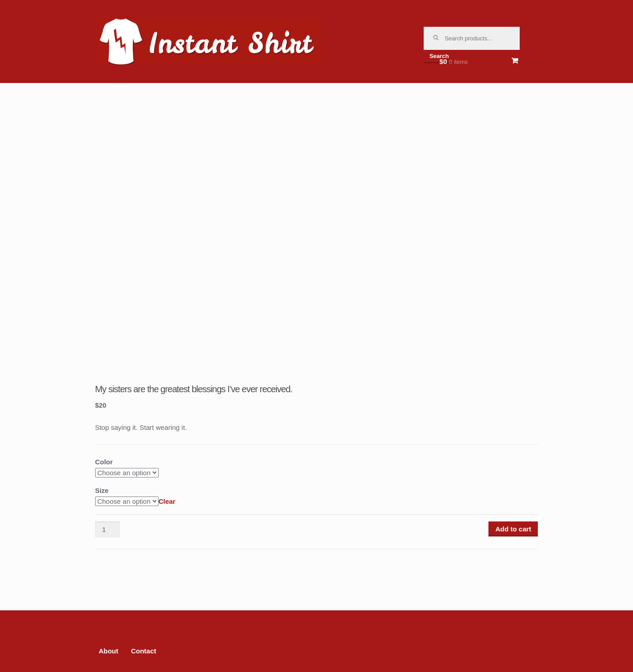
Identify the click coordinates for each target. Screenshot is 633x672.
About (109, 651)
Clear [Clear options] (167, 501)
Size (102, 490)
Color (104, 462)
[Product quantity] (107, 530)
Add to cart (513, 529)
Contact (144, 651)
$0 (454, 61)
